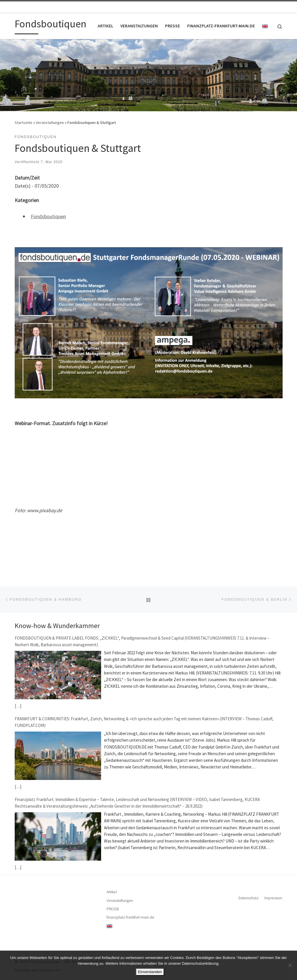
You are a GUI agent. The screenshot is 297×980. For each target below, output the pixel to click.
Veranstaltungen (50, 122)
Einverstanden (150, 972)
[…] (18, 706)
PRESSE (113, 909)
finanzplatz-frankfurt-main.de (130, 917)
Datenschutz (249, 898)
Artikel (112, 892)
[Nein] (290, 965)
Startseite (23, 122)
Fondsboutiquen (48, 216)
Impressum (273, 898)
